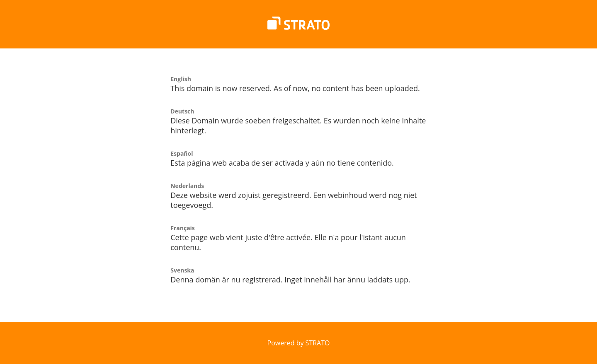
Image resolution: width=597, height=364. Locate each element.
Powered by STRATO (299, 343)
